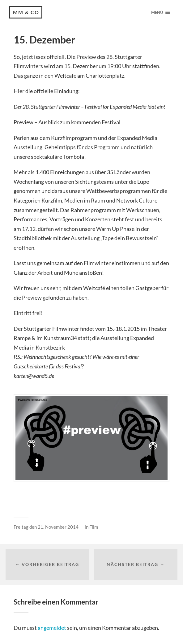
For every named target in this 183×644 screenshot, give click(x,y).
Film (94, 527)
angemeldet (52, 628)
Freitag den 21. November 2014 (46, 527)
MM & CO (26, 12)
